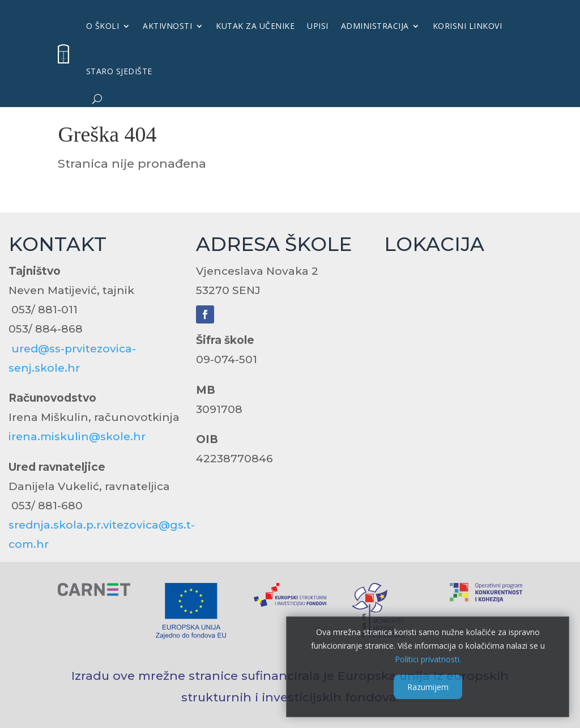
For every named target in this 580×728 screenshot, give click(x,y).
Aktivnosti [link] (167, 26)
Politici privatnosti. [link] (427, 658)
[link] (63, 54)
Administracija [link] (375, 26)
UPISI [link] (318, 26)
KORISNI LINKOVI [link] (468, 26)
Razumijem (427, 686)
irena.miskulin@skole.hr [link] (77, 437)
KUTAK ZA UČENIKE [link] (255, 26)
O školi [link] (103, 26)
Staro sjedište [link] (119, 71)
